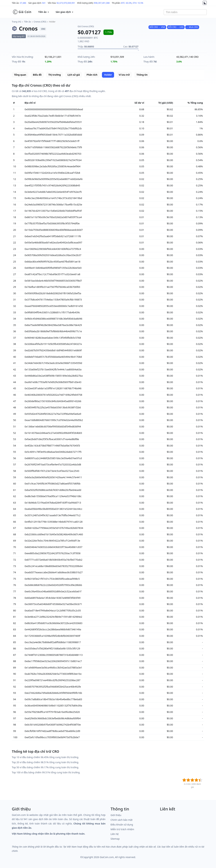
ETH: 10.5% (138, 3)
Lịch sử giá (74, 75)
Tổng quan (20, 75)
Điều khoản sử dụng (122, 825)
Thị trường (55, 75)
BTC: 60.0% (126, 3)
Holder (52, 22)
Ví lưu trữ (124, 75)
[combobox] (185, 12)
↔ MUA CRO (192, 27)
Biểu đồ (37, 75)
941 (44, 3)
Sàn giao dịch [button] (64, 12)
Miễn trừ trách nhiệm (122, 829)
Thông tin (142, 75)
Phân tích (92, 75)
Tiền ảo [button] (43, 12)
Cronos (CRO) (40, 22)
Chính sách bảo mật (122, 820)
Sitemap (115, 839)
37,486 (23, 3)
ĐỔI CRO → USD (176, 27)
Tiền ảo (27, 22)
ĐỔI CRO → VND (157, 27)
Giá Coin (22, 12)
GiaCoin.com (107, 857)
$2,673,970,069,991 (66, 3)
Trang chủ (17, 22)
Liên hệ (115, 834)
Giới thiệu (116, 815)
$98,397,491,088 (102, 3)
